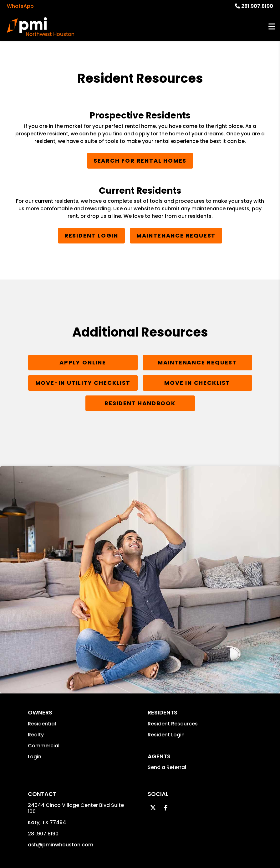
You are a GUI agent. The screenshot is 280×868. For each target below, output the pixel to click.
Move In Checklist (197, 383)
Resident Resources (173, 724)
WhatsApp (20, 6)
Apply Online (83, 362)
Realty (36, 735)
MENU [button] (272, 27)
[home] (40, 27)
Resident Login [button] (166, 735)
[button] (153, 808)
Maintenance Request (176, 235)
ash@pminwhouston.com (61, 845)
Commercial (44, 746)
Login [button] (35, 757)
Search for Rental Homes (140, 161)
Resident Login (91, 235)
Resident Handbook (140, 403)
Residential (42, 724)
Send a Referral (167, 767)
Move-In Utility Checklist (83, 383)
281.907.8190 (257, 6)
